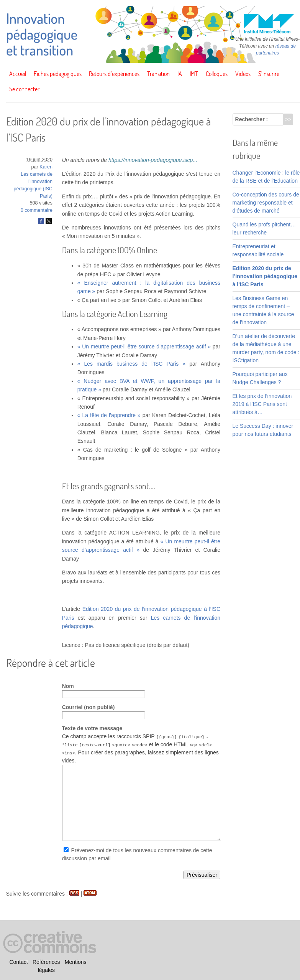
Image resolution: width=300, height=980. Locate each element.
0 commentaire (37, 210)
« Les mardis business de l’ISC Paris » (132, 364)
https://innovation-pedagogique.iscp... (153, 160)
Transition (158, 74)
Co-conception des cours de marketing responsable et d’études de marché (266, 203)
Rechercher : (252, 119)
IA (180, 74)
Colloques (217, 74)
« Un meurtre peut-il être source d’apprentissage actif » (144, 346)
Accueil (18, 74)
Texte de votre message (92, 728)
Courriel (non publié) (89, 707)
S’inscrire (269, 74)
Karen (46, 167)
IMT (194, 74)
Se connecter (24, 89)
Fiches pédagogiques (58, 74)
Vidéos (243, 74)
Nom (68, 686)
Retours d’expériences (114, 74)
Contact (18, 962)
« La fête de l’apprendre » (109, 415)
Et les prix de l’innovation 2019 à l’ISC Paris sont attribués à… (262, 404)
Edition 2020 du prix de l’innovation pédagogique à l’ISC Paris (265, 276)
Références (46, 962)
